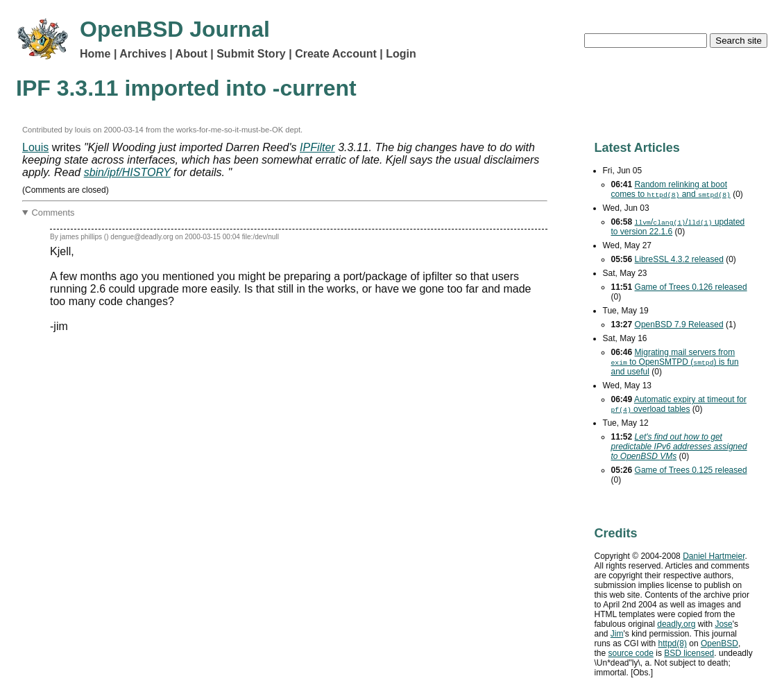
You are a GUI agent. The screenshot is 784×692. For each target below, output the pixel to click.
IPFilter (317, 147)
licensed (689, 653)
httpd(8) (673, 643)
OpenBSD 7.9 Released (679, 325)
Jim (617, 634)
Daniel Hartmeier (714, 556)
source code (631, 653)
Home (95, 54)
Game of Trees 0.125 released (691, 470)
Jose (723, 624)
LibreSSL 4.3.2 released (679, 259)
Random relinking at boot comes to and (671, 189)
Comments (53, 213)
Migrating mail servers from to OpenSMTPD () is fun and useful (675, 362)
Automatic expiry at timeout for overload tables (679, 404)
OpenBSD (719, 643)
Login (401, 54)
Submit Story (251, 54)
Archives (143, 54)
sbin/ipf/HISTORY (127, 172)
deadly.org (676, 624)
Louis (35, 147)
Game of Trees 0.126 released (691, 287)
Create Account (336, 54)
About (191, 54)
